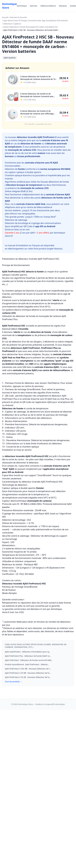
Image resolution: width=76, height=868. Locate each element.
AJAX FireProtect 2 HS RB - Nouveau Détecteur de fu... (28, 673)
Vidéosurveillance (48, 6)
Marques (63, 6)
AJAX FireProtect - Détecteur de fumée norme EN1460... (29, 660)
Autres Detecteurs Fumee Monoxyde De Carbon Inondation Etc (31, 27)
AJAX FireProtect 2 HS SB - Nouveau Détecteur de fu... (28, 677)
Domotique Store (9, 6)
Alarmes (34, 6)
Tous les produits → (14, 682)
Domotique (22, 6)
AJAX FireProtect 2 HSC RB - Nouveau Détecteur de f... (28, 669)
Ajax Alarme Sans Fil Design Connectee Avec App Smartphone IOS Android (35, 20)
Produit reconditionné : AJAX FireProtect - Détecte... (27, 664)
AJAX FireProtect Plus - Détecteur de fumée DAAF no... (28, 656)
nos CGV (19, 612)
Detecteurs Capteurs (12, 24)
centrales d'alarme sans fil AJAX (41, 163)
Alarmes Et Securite (18, 17)
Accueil (5, 17)
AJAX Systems (10, 58)
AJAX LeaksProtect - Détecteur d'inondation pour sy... (28, 652)
